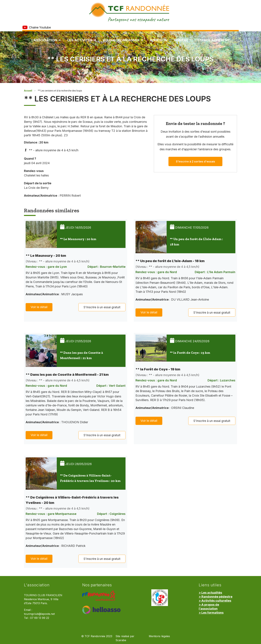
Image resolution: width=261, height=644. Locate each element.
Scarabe (121, 640)
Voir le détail (39, 307)
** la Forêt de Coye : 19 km (190, 353)
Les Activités (82, 40)
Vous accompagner (123, 40)
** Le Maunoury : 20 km (78, 239)
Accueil (28, 91)
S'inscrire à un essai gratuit (102, 307)
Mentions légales (159, 636)
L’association (46, 40)
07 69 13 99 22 (40, 618)
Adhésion (159, 40)
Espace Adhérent (214, 40)
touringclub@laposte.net (39, 614)
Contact (182, 40)
